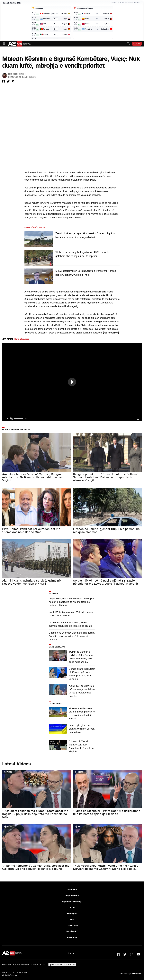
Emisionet (72, 937)
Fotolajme (72, 913)
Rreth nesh (6, 964)
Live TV (137, 44)
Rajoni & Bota (72, 895)
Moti (72, 919)
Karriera (35, 964)
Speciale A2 (72, 931)
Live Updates (72, 925)
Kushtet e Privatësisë (21, 964)
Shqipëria (72, 890)
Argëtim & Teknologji (72, 901)
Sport (72, 907)
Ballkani (32, 77)
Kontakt (43, 964)
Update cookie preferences (62, 965)
